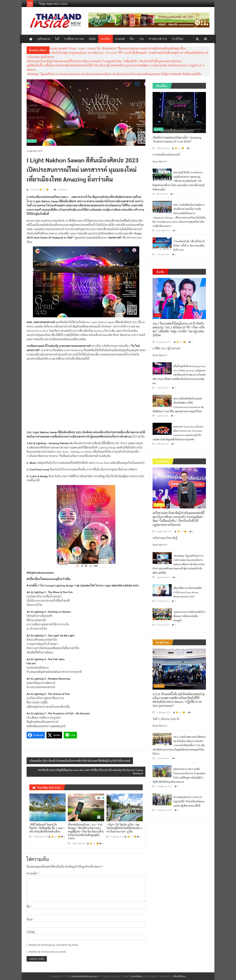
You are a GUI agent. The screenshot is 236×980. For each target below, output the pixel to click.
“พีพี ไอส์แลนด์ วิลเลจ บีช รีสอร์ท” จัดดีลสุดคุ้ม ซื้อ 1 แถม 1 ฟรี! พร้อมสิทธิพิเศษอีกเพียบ (47, 828)
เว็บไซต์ (31, 932)
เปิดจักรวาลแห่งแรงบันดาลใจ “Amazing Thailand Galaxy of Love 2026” (177, 139)
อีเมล (30, 919)
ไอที (57, 39)
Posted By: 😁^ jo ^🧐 (39, 190)
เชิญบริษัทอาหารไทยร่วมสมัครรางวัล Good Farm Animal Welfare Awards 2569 (188, 592)
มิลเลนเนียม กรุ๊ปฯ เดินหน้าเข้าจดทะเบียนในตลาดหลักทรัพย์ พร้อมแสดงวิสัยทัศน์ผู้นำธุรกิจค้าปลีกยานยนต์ (81, 761)
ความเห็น (33, 873)
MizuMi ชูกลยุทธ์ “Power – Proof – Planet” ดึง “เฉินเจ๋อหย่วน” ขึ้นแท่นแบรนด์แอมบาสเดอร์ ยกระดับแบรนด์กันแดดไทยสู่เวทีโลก (118, 48)
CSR (141, 39)
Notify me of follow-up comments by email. (54, 945)
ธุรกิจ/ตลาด (44, 39)
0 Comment (61, 189)
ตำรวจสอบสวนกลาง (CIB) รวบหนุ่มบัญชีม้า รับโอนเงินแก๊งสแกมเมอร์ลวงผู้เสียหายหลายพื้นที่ (189, 801)
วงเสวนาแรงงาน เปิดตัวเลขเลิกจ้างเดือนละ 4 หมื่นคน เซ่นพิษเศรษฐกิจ (189, 616)
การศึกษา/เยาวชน (74, 39)
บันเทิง (92, 39)
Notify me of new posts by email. (48, 952)
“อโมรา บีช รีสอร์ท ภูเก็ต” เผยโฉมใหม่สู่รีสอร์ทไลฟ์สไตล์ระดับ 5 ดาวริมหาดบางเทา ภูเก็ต (124, 828)
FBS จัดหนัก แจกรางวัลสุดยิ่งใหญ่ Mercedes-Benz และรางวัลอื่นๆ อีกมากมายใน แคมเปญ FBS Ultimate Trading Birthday (90, 772)
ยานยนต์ (120, 39)
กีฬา (132, 39)
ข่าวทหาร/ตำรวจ (158, 39)
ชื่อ (29, 907)
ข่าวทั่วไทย (177, 39)
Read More (160, 161)
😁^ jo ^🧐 (56, 837)
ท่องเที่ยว (106, 39)
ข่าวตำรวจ (159, 686)
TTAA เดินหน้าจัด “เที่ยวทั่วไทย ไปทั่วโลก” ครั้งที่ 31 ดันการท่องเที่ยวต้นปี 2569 (189, 245)
